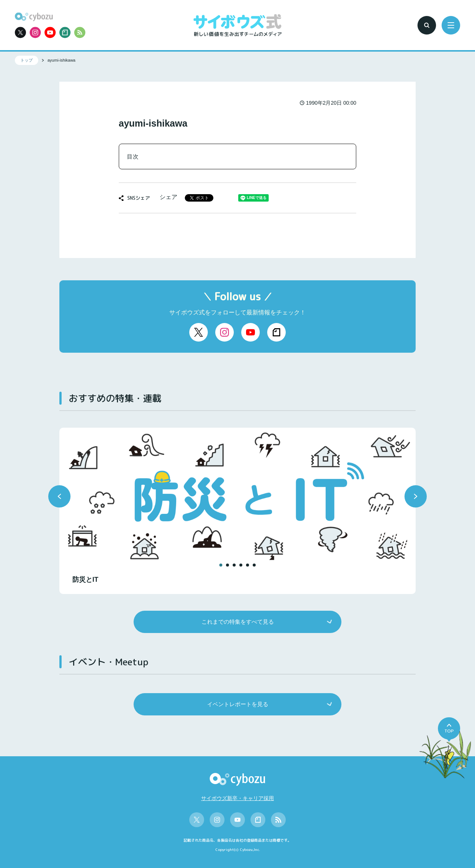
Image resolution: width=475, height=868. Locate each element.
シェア (168, 197)
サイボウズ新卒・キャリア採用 (237, 798)
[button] (59, 496)
